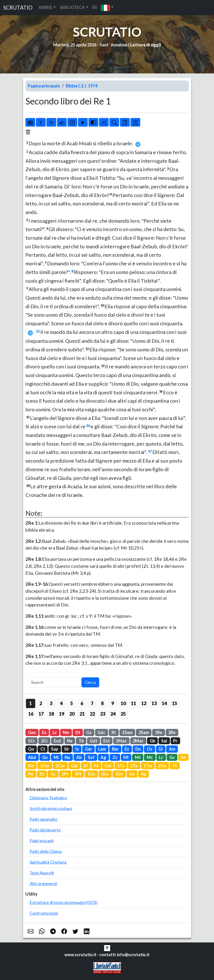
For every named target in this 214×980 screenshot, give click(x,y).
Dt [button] (78, 732)
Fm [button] (31, 774)
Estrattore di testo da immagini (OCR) (64, 902)
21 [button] (82, 714)
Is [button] (77, 749)
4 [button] (61, 703)
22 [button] (92, 714)
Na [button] (67, 757)
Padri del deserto (45, 830)
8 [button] (102, 703)
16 (88, 426)
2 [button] (41, 703)
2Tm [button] (162, 766)
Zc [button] (115, 757)
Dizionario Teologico (48, 798)
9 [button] (113, 703)
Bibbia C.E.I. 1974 (82, 86)
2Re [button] (172, 732)
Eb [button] (42, 774)
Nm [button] (66, 732)
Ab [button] (79, 757)
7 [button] (92, 703)
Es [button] (44, 732)
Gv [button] (172, 757)
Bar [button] (115, 749)
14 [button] (164, 703)
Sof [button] (91, 757)
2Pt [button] (78, 774)
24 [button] (113, 714)
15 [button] (175, 703)
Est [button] (107, 741)
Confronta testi (44, 913)
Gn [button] (45, 757)
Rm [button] (31, 766)
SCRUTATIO (18, 8)
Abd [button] (32, 757)
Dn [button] (138, 749)
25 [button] (123, 714)
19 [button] (62, 714)
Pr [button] (175, 741)
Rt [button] (114, 732)
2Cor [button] (60, 766)
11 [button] (133, 703)
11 (38, 331)
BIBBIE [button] (46, 7)
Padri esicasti (42, 841)
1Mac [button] (121, 741)
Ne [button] (70, 741)
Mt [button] (138, 757)
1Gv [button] (91, 774)
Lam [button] (102, 749)
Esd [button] (57, 741)
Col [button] (108, 766)
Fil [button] (96, 766)
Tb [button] (81, 741)
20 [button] (72, 714)
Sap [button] (55, 749)
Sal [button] (164, 741)
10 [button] (123, 703)
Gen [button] (32, 732)
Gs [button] (89, 732)
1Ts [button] (121, 766)
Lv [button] (55, 732)
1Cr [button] (31, 741)
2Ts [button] (134, 766)
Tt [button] (175, 766)
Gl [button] (161, 749)
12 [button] (144, 703)
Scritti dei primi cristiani (51, 808)
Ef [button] (86, 766)
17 (150, 451)
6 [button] (82, 703)
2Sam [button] (144, 732)
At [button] (183, 757)
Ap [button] (144, 774)
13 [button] (154, 703)
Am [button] (172, 749)
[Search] (55, 682)
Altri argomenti (43, 883)
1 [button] (30, 703)
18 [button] (51, 714)
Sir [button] (67, 749)
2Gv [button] (105, 774)
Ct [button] (43, 749)
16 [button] (31, 714)
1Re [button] (159, 732)
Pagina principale (44, 86)
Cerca (90, 682)
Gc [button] (53, 774)
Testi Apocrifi (42, 873)
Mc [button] (150, 757)
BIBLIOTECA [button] (72, 7)
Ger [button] (88, 749)
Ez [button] (127, 749)
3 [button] (51, 703)
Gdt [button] (94, 741)
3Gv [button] (119, 774)
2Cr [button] (44, 741)
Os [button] (150, 749)
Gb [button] (153, 741)
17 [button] (41, 714)
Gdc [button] (101, 732)
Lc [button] (161, 757)
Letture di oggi (145, 45)
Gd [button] (132, 774)
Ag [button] (103, 757)
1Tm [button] (148, 766)
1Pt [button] (65, 774)
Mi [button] (56, 757)
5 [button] (72, 703)
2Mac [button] (138, 741)
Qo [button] (31, 749)
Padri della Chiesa (46, 851)
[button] (107, 8)
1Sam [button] (127, 732)
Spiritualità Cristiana (48, 862)
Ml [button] (126, 757)
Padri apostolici (44, 819)
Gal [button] (74, 766)
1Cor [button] (45, 766)
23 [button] (103, 714)
